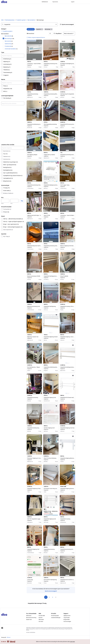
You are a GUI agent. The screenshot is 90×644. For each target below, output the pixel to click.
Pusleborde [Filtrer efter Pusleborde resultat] (9, 46)
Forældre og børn (21, 20)
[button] (67, 24)
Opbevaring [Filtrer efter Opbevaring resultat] (9, 44)
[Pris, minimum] (5, 201)
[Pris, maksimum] (14, 201)
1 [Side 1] (46, 597)
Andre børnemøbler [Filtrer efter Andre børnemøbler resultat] (11, 49)
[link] (7, 31)
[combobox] (29, 24)
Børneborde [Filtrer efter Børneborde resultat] (9, 36)
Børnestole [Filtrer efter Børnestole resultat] (9, 41)
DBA (2, 20)
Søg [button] (22, 201)
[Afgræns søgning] (13, 56)
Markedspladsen (10, 20)
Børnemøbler (31, 20)
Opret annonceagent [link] (51, 591)
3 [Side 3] (53, 597)
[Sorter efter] (69, 33)
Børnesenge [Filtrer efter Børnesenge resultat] (9, 39)
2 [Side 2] (49, 597)
